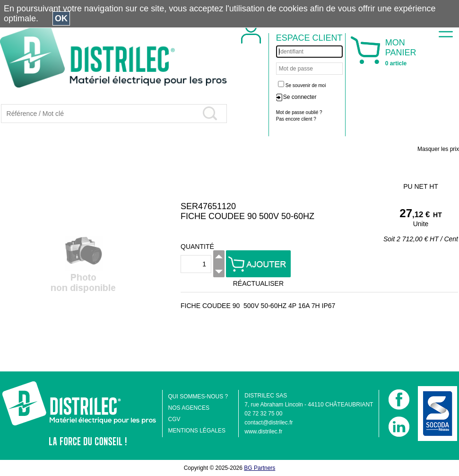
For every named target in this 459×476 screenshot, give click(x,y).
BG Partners (260, 468)
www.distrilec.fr (263, 432)
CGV (174, 419)
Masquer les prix (438, 149)
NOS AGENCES (189, 408)
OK (61, 18)
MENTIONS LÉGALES (197, 431)
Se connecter (300, 97)
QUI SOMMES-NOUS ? (198, 397)
